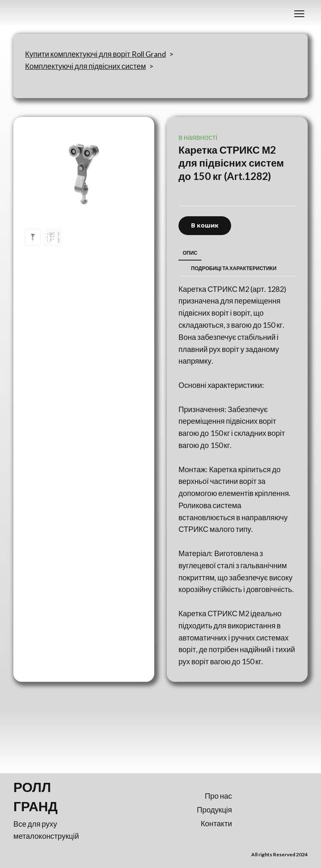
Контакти (216, 823)
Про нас (218, 796)
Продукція (214, 810)
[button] (205, 226)
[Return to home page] (50, 797)
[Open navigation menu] (299, 14)
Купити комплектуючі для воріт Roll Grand (96, 54)
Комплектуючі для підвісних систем (85, 66)
